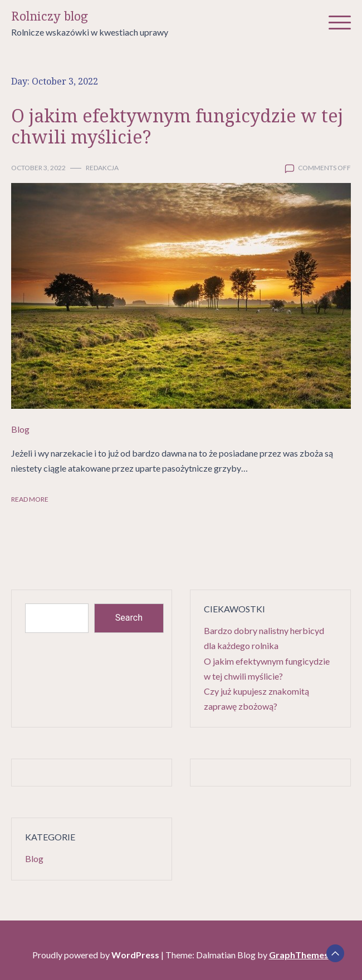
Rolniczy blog (50, 16)
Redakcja (102, 168)
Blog (20, 429)
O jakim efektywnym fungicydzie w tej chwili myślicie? (177, 126)
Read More (30, 499)
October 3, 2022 (38, 168)
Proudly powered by (97, 955)
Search (129, 618)
